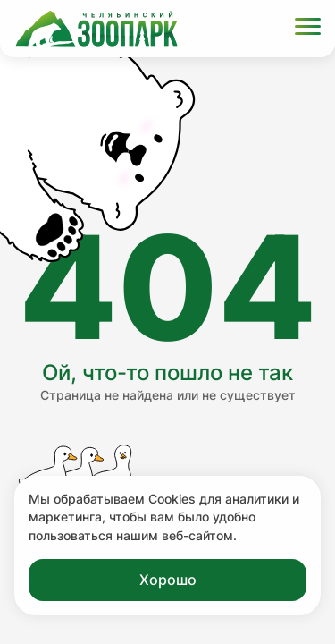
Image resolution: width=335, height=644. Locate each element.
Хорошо (168, 580)
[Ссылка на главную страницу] (96, 29)
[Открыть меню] (308, 29)
